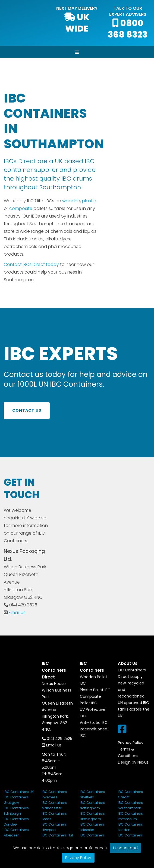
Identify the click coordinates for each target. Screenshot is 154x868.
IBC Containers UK (19, 792)
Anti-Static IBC (94, 723)
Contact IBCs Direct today (31, 264)
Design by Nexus (133, 762)
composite (21, 208)
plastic (89, 201)
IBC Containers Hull (58, 835)
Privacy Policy (78, 858)
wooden (71, 201)
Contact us (27, 410)
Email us (17, 613)
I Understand (125, 848)
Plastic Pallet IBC (95, 690)
